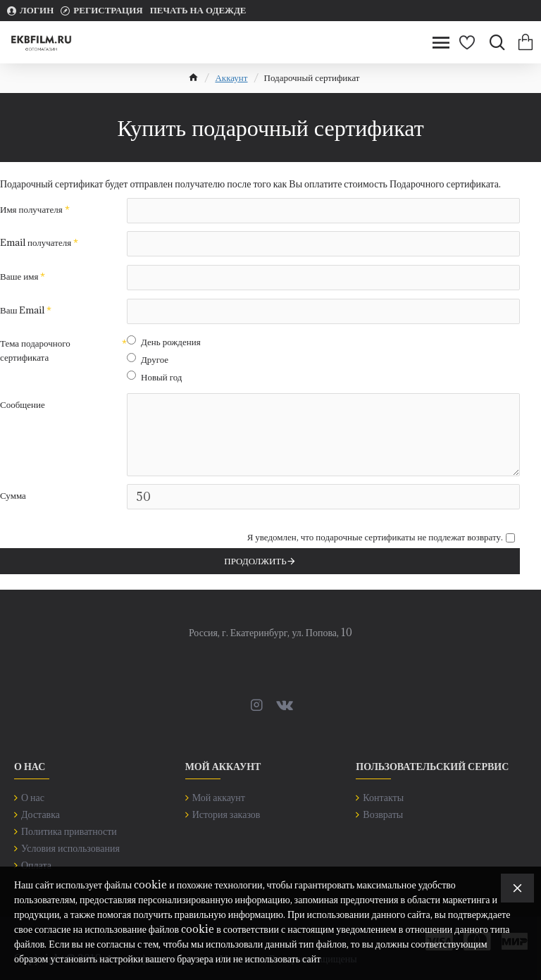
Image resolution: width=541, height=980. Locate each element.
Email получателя (36, 243)
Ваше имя (19, 277)
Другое (148, 361)
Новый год (154, 378)
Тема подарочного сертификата (35, 352)
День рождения (164, 343)
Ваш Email (22, 311)
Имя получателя (31, 209)
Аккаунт (231, 77)
